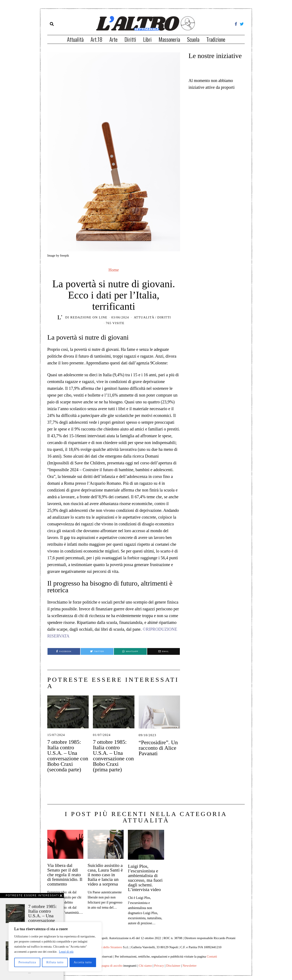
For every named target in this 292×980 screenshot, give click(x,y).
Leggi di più (66, 952)
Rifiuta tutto (55, 962)
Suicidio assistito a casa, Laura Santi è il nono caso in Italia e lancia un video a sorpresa (105, 875)
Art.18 (96, 39)
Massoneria (169, 39)
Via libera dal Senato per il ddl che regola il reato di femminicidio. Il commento (65, 875)
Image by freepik (58, 255)
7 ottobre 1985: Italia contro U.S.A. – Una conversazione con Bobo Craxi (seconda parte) (68, 756)
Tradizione (216, 39)
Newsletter (190, 965)
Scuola (193, 39)
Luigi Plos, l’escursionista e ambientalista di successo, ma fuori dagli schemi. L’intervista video (145, 878)
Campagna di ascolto (109, 965)
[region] (55, 947)
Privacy (159, 965)
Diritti (130, 39)
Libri (147, 39)
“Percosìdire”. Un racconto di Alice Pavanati (158, 748)
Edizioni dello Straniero (107, 947)
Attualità (75, 39)
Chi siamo (145, 965)
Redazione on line (89, 317)
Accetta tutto (83, 962)
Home (114, 270)
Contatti (212, 956)
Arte (113, 39)
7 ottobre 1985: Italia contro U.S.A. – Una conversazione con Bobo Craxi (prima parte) (113, 756)
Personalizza (27, 962)
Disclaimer (173, 965)
